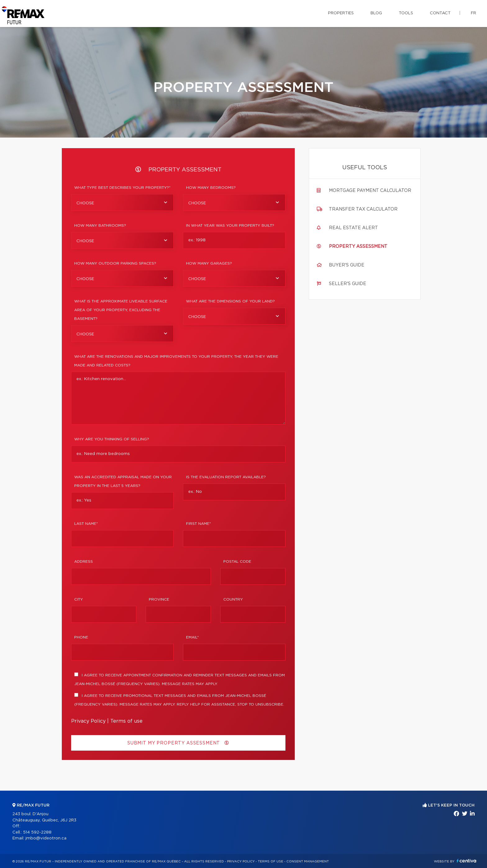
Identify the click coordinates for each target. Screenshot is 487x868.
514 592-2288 (37, 832)
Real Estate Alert (353, 228)
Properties (341, 13)
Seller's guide (348, 284)
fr (473, 13)
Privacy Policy (88, 721)
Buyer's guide (347, 265)
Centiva (467, 861)
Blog (376, 13)
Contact (440, 13)
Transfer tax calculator (363, 209)
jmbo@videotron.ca (46, 838)
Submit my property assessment (178, 743)
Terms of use (126, 721)
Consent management (308, 861)
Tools (406, 13)
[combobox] (122, 202)
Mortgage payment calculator (370, 191)
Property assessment (358, 247)
